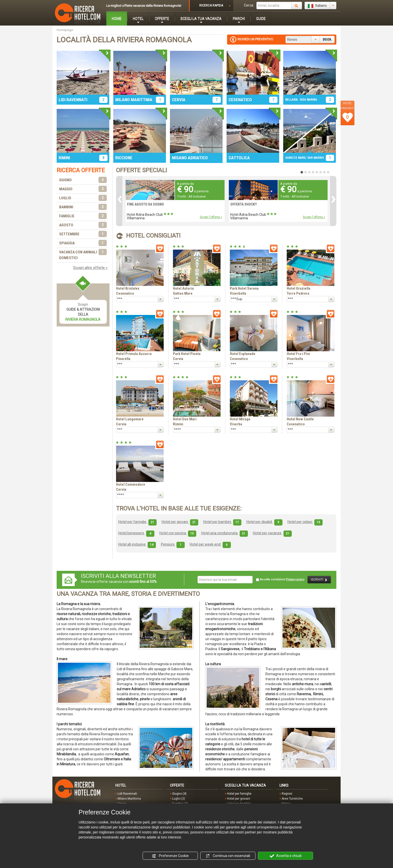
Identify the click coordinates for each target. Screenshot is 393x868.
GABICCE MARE (295, 158)
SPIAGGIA (83, 243)
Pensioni (173, 544)
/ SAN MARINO (315, 158)
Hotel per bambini (222, 522)
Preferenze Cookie (170, 856)
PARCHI (239, 19)
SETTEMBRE (83, 234)
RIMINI (64, 158)
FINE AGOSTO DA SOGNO (145, 204)
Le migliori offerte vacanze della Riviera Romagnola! (144, 6)
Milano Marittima (129, 799)
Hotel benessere (136, 533)
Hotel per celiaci (305, 522)
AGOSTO (83, 225)
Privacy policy (295, 579)
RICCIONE (124, 158)
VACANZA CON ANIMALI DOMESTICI (83, 255)
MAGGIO (83, 189)
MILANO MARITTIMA (134, 100)
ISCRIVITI (319, 580)
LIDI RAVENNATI (73, 100)
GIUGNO (83, 180)
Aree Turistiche (292, 799)
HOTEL (138, 19)
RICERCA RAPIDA (211, 6)
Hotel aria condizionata (225, 533)
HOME (117, 19)
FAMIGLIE (83, 216)
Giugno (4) (179, 794)
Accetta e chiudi (286, 856)
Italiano (317, 6)
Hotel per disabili (264, 522)
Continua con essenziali (228, 856)
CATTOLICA (239, 158)
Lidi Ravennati (127, 794)
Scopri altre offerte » (90, 268)
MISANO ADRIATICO (190, 158)
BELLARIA (291, 100)
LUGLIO (83, 198)
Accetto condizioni (280, 580)
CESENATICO (240, 100)
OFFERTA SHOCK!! (244, 204)
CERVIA (179, 100)
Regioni (287, 794)
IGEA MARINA (308, 100)
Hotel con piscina (178, 533)
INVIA (327, 40)
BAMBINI (83, 207)
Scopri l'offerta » (211, 217)
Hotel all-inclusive (137, 544)
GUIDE (261, 19)
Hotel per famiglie (137, 522)
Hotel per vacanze (272, 533)
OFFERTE (162, 19)
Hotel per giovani (180, 522)
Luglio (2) (179, 799)
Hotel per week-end (210, 544)
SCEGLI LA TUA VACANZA (201, 19)
